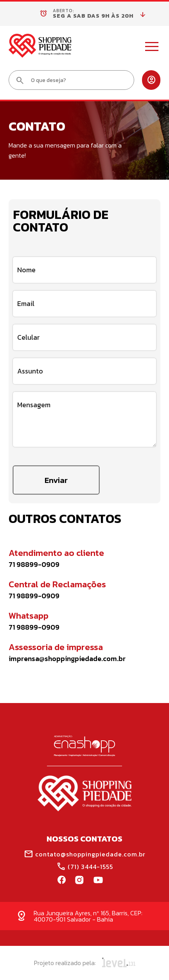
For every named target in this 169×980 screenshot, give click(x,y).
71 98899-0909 (34, 565)
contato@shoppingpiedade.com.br (85, 854)
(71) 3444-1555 (85, 867)
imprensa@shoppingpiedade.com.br (67, 659)
